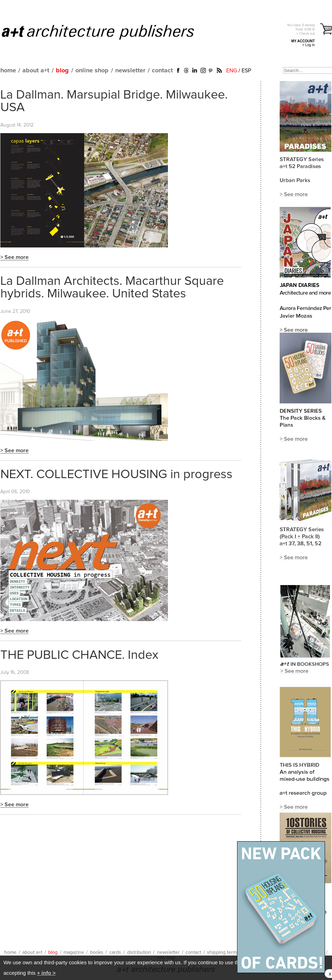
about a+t (36, 71)
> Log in (309, 45)
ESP (246, 71)
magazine (74, 952)
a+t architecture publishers (107, 32)
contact (162, 71)
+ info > (46, 973)
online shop (92, 71)
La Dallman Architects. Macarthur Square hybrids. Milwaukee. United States (112, 288)
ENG (232, 71)
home (8, 71)
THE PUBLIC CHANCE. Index (79, 655)
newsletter (130, 71)
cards (115, 952)
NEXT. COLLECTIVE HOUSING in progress (116, 475)
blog (62, 71)
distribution (139, 952)
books (97, 952)
